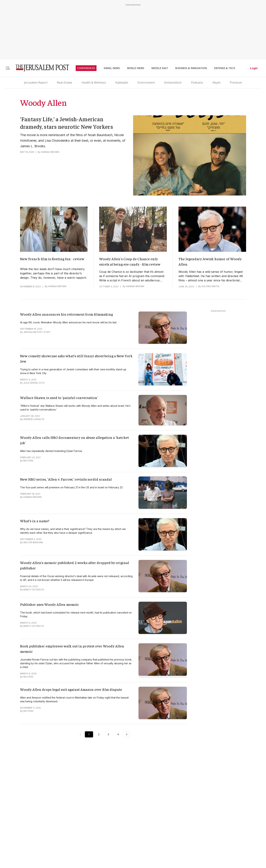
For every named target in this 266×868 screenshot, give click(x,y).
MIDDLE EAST (160, 68)
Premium (236, 82)
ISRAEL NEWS (112, 68)
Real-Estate (64, 82)
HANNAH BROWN (50, 152)
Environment (146, 82)
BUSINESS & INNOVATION (191, 68)
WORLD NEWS (136, 68)
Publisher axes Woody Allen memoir (50, 604)
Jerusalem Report (36, 82)
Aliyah (216, 82)
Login (254, 68)
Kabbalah (122, 82)
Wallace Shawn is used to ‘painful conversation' (59, 398)
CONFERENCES (86, 68)
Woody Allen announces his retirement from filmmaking (66, 314)
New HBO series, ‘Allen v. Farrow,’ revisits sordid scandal (66, 479)
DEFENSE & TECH (224, 68)
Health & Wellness (94, 82)
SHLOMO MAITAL (211, 286)
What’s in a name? (35, 521)
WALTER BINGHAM (33, 542)
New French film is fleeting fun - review (52, 259)
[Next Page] (127, 734)
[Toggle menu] (8, 68)
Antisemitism (173, 82)
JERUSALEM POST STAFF (37, 332)
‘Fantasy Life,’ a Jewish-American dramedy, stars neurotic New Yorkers (67, 123)
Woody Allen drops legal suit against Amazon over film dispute (71, 689)
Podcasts (197, 82)
